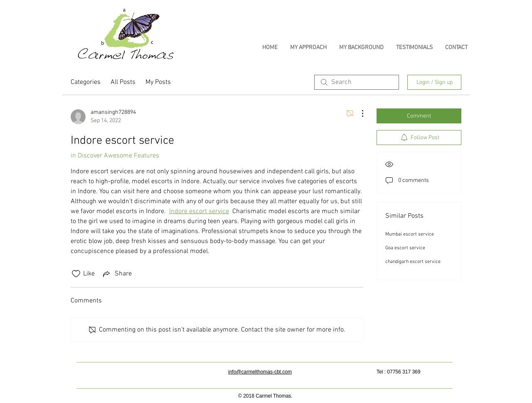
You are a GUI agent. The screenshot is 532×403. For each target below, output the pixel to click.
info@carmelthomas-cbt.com (260, 372)
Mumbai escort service (410, 234)
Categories (86, 82)
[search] (357, 82)
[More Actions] (358, 113)
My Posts (158, 82)
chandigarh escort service (413, 262)
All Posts (123, 82)
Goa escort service (405, 248)
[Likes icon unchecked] (76, 274)
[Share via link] (117, 274)
